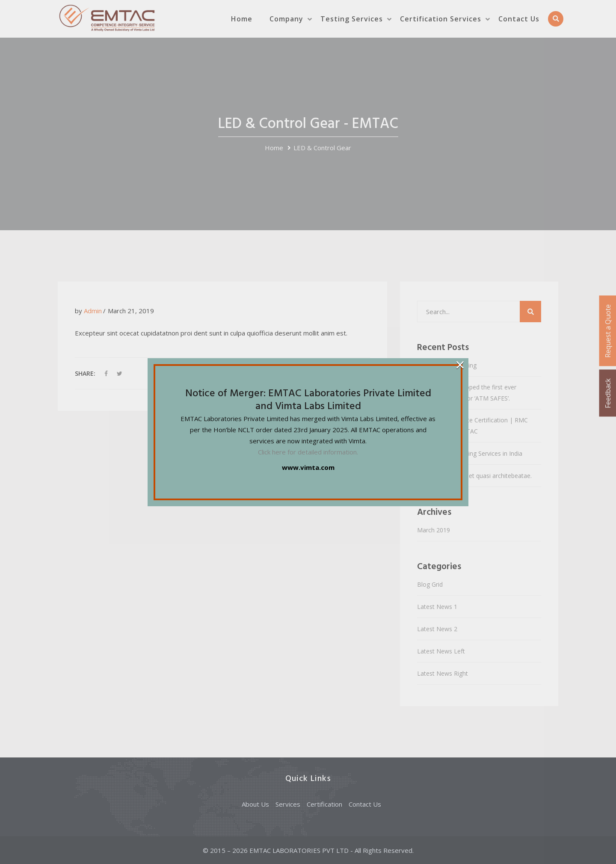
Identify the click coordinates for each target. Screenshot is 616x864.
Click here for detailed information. (308, 452)
